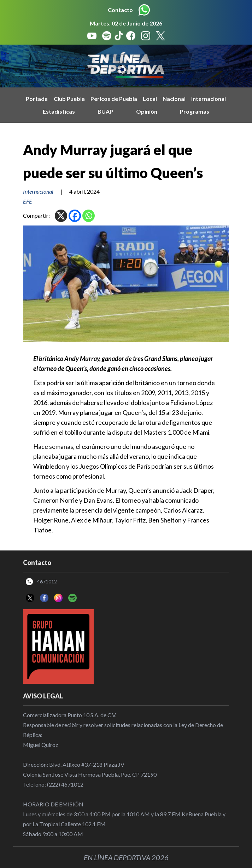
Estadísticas (59, 111)
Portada (37, 99)
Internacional (209, 99)
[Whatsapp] (89, 216)
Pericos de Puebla (114, 99)
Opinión (147, 111)
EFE (28, 201)
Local (150, 99)
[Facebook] (75, 216)
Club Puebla (69, 99)
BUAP (105, 111)
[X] (61, 216)
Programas (195, 111)
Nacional (174, 99)
